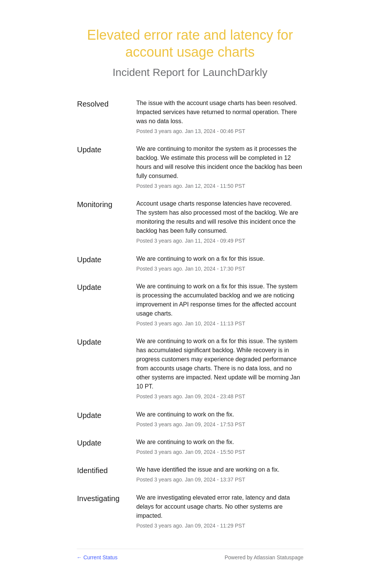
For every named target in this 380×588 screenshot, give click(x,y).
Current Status (97, 557)
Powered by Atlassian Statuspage (264, 557)
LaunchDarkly (235, 72)
